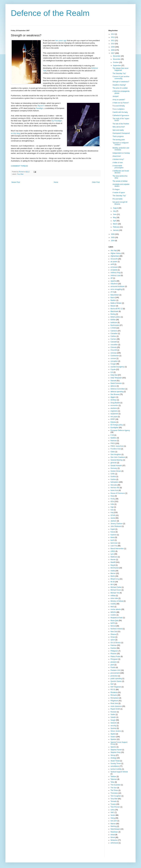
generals (114, 463)
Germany (114, 468)
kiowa (113, 537)
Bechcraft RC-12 (117, 309)
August (116, 208)
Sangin (113, 720)
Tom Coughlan (116, 796)
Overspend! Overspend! (121, 133)
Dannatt (113, 381)
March (115, 224)
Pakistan (114, 645)
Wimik (113, 837)
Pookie (113, 667)
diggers (113, 397)
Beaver (113, 306)
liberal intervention (117, 549)
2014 (113, 34)
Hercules (114, 485)
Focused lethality (119, 106)
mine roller (114, 598)
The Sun (114, 788)
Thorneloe (114, 793)
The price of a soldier (120, 88)
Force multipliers (118, 109)
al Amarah (114, 267)
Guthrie (113, 479)
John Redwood (116, 526)
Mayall (113, 565)
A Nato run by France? (121, 103)
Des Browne (115, 394)
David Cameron (116, 383)
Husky (113, 499)
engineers (114, 411)
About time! (117, 156)
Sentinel (113, 728)
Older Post (96, 182)
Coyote (113, 369)
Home (56, 182)
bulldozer (114, 323)
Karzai (113, 532)
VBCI (112, 813)
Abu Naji (114, 250)
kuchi (112, 540)
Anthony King (115, 273)
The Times (114, 790)
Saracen (114, 723)
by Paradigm (57, 121)
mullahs (113, 615)
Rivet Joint (114, 703)
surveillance (115, 766)
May (115, 218)
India (112, 504)
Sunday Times (116, 764)
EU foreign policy (117, 425)
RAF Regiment (116, 687)
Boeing (113, 314)
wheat (113, 835)
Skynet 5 (41, 106)
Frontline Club (116, 449)
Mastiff (113, 562)
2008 (113, 50)
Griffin (113, 474)
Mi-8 (112, 585)
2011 (113, 41)
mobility (113, 604)
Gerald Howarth (116, 466)
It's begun (116, 189)
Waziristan (114, 832)
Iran (112, 510)
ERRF (113, 419)
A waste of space (119, 193)
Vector (113, 815)
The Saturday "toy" (119, 73)
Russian (113, 712)
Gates (113, 452)
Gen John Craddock (118, 457)
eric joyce (114, 417)
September (117, 66)
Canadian (114, 334)
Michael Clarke (116, 587)
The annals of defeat (120, 181)
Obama (113, 634)
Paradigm (40, 108)
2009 (113, 47)
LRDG (113, 551)
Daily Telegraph (116, 378)
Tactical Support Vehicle (119, 772)
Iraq (112, 512)
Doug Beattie (115, 403)
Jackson (113, 521)
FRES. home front (117, 446)
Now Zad (114, 631)
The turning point (119, 140)
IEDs (112, 502)
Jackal (113, 518)
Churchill (114, 350)
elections (114, 408)
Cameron (114, 331)
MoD (112, 607)
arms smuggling (116, 289)
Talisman (114, 779)
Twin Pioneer (115, 807)
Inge (112, 507)
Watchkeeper (115, 829)
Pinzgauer (114, 659)
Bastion (113, 300)
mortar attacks (116, 609)
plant (112, 665)
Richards (114, 695)
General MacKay (117, 460)
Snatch (113, 737)
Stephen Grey (116, 752)
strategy (113, 758)
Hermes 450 (115, 488)
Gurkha (113, 477)
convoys (113, 353)
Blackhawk (114, 311)
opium (113, 640)
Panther (113, 648)
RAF (112, 684)
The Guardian (115, 785)
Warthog (114, 826)
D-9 (112, 372)
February (116, 227)
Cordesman (115, 356)
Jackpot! (116, 96)
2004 (113, 241)
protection (114, 676)
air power (114, 262)
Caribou (113, 336)
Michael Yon (115, 593)
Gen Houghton (116, 454)
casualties (114, 345)
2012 (113, 37)
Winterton (114, 840)
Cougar (113, 364)
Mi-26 (113, 582)
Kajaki (113, 529)
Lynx (112, 554)
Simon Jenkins (116, 731)
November (117, 59)
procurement (115, 673)
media (113, 571)
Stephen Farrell (116, 750)
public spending (116, 679)
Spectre (113, 747)
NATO (113, 623)
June (115, 214)
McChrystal (115, 568)
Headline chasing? (119, 85)
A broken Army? (118, 159)
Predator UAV (115, 670)
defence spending (117, 392)
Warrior (113, 824)
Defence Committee (118, 389)
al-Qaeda (114, 270)
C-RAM (113, 328)
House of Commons (118, 493)
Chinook (113, 347)
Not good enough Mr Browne (120, 203)
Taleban (113, 777)
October (116, 62)
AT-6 (112, 292)
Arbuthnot (114, 284)
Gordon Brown (116, 471)
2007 (113, 53)
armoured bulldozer (117, 286)
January (116, 230)
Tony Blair (20, 174)
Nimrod (113, 626)
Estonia (113, 422)
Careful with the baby (120, 112)
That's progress (118, 136)
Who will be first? (119, 127)
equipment (114, 414)
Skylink (113, 734)
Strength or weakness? (121, 82)
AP (112, 278)
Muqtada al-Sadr (117, 618)
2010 (113, 44)
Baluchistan (115, 295)
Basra (113, 298)
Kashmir (113, 535)
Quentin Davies (116, 681)
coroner (113, 358)
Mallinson (114, 557)
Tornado (113, 801)
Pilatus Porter (115, 656)
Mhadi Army (115, 579)
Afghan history (116, 253)
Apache (113, 281)
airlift (112, 264)
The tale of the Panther (121, 124)
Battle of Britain (116, 303)
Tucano (113, 804)
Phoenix (113, 654)
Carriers (113, 339)
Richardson (115, 698)
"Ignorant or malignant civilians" (121, 144)
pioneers (114, 662)
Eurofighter (114, 428)
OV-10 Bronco (116, 643)
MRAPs (113, 612)
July (115, 211)
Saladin (113, 717)
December (117, 56)
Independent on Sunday (121, 153)
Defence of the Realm (50, 13)
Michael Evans (116, 590)
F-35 (112, 435)
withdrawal (114, 843)
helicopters (114, 482)
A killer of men (118, 163)
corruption (114, 361)
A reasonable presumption (118, 167)
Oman (113, 637)
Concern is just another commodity (121, 77)
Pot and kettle (117, 199)
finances (114, 441)
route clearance (116, 706)
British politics (115, 317)
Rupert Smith (115, 709)
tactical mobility (116, 769)
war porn (114, 821)
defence (113, 386)
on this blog (15, 133)
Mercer (113, 573)
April (115, 221)
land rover (114, 543)
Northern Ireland (116, 629)
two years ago (61, 41)
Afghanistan (115, 256)
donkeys (114, 400)
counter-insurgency (117, 367)
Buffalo (113, 320)
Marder (113, 560)
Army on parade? (119, 100)
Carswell (114, 342)
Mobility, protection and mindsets (121, 149)
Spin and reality (118, 130)
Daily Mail (114, 375)
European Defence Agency (120, 430)
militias (113, 596)
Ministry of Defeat (117, 601)
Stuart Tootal (115, 761)
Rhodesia (114, 692)
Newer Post (16, 182)
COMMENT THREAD (19, 166)
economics (114, 405)
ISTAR (113, 515)
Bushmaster (115, 325)
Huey (112, 496)
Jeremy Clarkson (117, 524)
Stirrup (113, 755)
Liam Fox (114, 546)
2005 (113, 237)
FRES (113, 443)
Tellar (112, 782)
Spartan (113, 739)
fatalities (113, 438)
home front (114, 490)
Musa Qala (114, 621)
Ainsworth (114, 259)
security (113, 726)
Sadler (113, 715)
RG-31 (113, 690)
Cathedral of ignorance (121, 115)
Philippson (114, 651)
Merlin (113, 576)
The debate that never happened (120, 69)
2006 (113, 234)
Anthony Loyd (115, 275)
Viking (113, 818)
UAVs (113, 810)
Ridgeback (114, 701)
